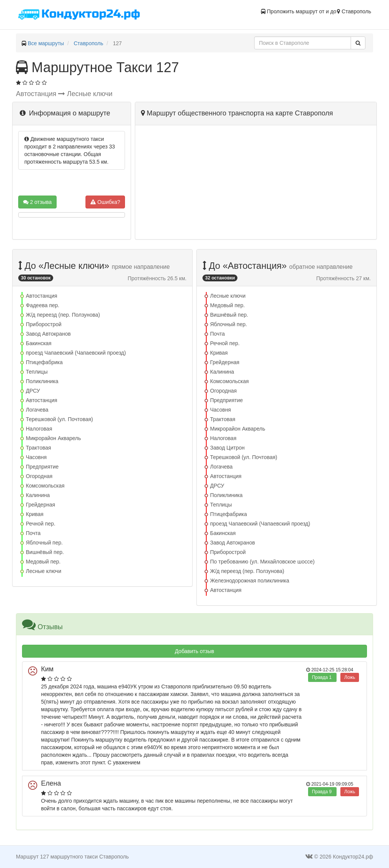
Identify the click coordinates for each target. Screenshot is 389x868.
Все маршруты (46, 43)
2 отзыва (37, 202)
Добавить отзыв (194, 651)
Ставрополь (89, 43)
